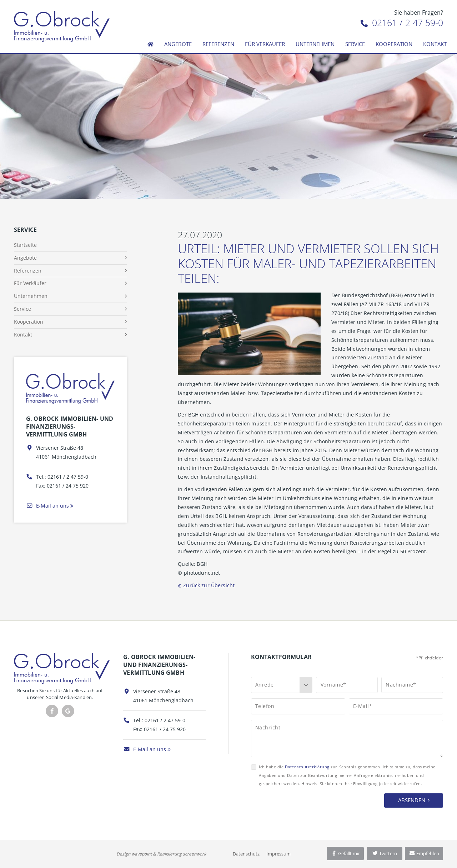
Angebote (178, 44)
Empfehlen (424, 853)
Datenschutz (246, 854)
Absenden (412, 800)
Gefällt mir (345, 853)
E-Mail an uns (47, 506)
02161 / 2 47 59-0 (402, 23)
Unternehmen (315, 44)
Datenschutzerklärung (307, 767)
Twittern (384, 853)
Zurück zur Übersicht (209, 585)
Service (355, 44)
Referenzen (218, 44)
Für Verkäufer (265, 44)
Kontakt (435, 44)
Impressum (278, 854)
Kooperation (394, 44)
